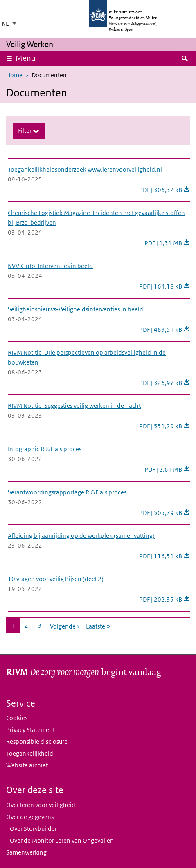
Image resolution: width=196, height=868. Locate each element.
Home (14, 75)
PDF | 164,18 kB (164, 286)
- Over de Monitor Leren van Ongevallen (60, 840)
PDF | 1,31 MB (167, 243)
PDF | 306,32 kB (164, 190)
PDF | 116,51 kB (164, 556)
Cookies (17, 718)
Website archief (27, 765)
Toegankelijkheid (30, 753)
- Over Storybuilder (32, 829)
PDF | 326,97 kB (164, 383)
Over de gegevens (30, 817)
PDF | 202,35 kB (164, 599)
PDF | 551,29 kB (164, 426)
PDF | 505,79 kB (164, 513)
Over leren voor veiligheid (41, 805)
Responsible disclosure (37, 742)
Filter (25, 131)
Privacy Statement (30, 730)
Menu (28, 58)
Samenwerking (26, 852)
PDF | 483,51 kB (164, 330)
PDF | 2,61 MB (167, 469)
